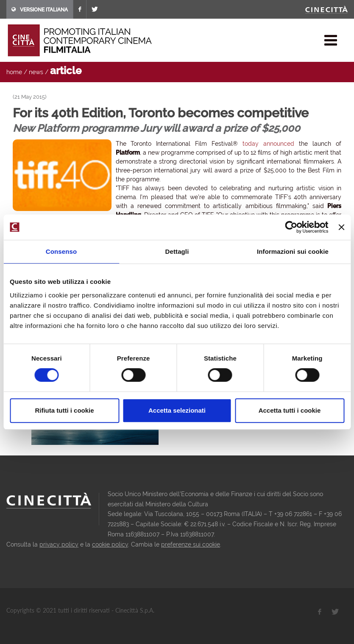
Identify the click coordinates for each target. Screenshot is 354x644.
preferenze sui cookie (191, 544)
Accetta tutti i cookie (290, 410)
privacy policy (59, 544)
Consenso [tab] (61, 251)
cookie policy (110, 544)
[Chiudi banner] (341, 227)
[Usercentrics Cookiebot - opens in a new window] (291, 227)
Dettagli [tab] (177, 251)
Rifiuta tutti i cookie (64, 410)
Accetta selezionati (177, 410)
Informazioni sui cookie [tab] (293, 251)
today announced (268, 144)
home (14, 72)
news (36, 72)
